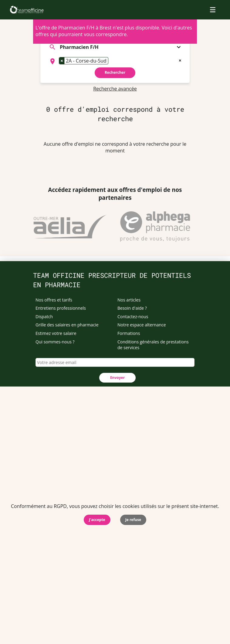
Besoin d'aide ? (132, 308)
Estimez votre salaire (56, 333)
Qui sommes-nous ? (55, 342)
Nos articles (129, 300)
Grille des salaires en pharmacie (67, 325)
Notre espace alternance (142, 325)
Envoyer (117, 378)
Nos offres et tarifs (54, 300)
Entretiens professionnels (61, 308)
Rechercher (115, 72)
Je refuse (133, 520)
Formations (129, 333)
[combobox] (115, 61)
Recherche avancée (115, 89)
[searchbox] (112, 61)
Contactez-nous (133, 317)
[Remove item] (62, 61)
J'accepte (97, 520)
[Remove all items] (180, 60)
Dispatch (44, 317)
